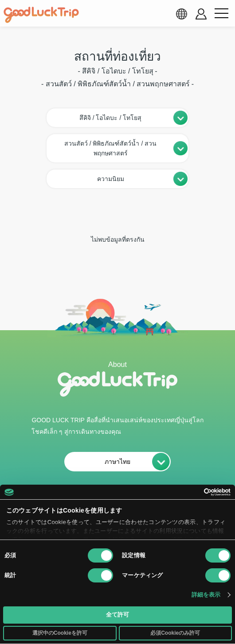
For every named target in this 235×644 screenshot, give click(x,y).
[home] (41, 15)
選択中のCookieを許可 (60, 633)
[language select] (181, 14)
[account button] (201, 14)
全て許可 (117, 615)
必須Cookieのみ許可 (175, 633)
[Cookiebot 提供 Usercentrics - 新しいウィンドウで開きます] (192, 492)
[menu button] (221, 14)
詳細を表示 (206, 595)
